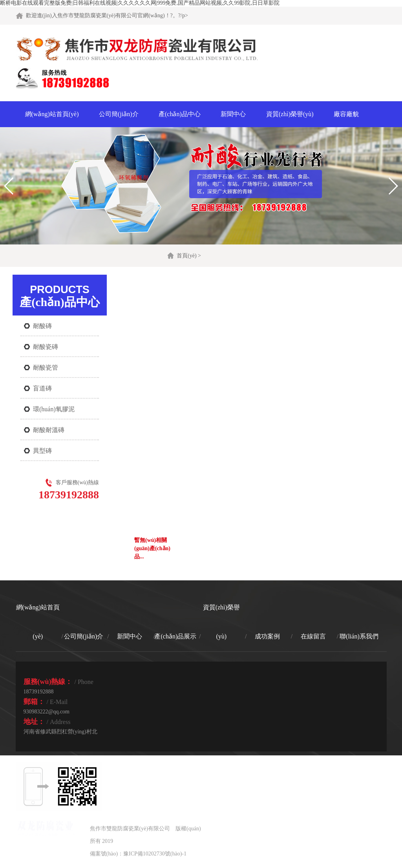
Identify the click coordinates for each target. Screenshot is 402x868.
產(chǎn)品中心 (180, 114)
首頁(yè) (187, 256)
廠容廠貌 (346, 114)
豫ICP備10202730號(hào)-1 (155, 854)
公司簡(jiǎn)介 (119, 114)
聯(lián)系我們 (359, 636)
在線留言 (313, 636)
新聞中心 (233, 114)
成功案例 (267, 636)
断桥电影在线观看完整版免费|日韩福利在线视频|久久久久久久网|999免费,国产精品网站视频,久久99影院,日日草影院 (140, 3)
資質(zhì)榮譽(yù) (290, 114)
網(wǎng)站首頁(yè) (52, 114)
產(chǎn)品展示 (175, 636)
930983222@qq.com (47, 712)
